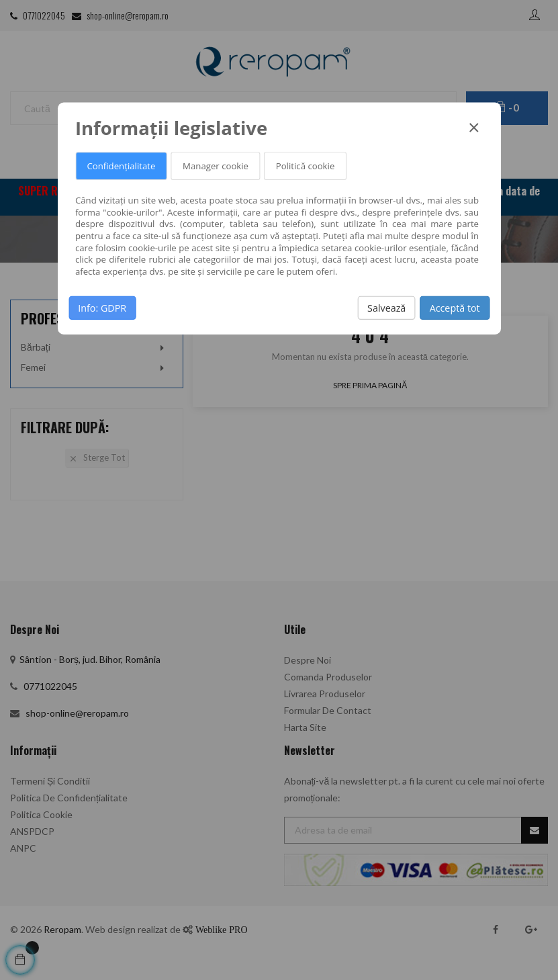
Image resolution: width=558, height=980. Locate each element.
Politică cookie (306, 166)
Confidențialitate (121, 166)
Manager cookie (216, 166)
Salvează (386, 308)
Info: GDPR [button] (102, 308)
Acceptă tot (455, 308)
